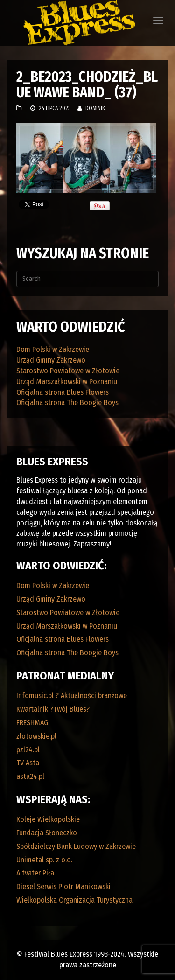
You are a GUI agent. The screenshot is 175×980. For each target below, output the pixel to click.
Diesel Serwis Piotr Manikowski (63, 886)
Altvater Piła (35, 873)
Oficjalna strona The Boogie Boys (67, 402)
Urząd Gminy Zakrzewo (51, 360)
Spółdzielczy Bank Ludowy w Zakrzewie (76, 846)
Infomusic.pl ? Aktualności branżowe (72, 696)
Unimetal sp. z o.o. (44, 860)
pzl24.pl (28, 750)
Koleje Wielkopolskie (48, 819)
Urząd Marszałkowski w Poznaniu (67, 381)
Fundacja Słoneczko (47, 833)
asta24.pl (30, 776)
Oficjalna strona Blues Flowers (63, 392)
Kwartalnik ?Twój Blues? (53, 709)
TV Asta (28, 763)
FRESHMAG (32, 723)
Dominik (95, 108)
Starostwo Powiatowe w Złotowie (68, 371)
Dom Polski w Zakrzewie (53, 349)
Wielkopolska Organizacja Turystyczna (74, 900)
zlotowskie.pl (36, 736)
